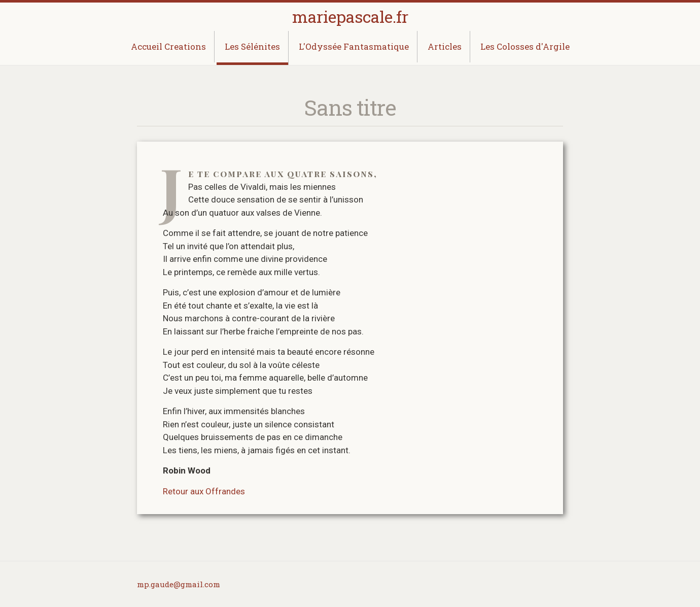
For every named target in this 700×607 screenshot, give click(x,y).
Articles (445, 46)
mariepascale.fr (350, 16)
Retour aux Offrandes (204, 491)
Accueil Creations (168, 46)
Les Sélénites (252, 46)
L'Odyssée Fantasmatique (354, 46)
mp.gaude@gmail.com (179, 584)
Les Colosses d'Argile (525, 46)
